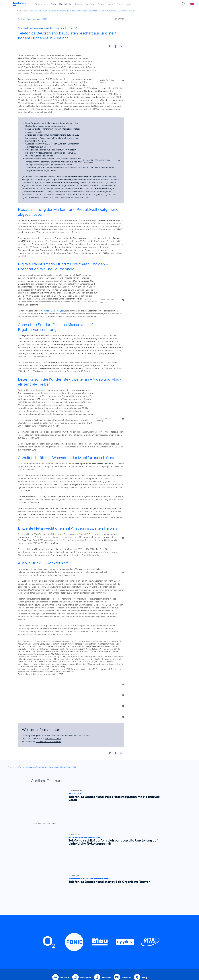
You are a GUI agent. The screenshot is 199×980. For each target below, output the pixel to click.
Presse (120, 4)
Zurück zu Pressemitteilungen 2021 (33, 19)
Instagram (86, 876)
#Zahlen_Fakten (66, 728)
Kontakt (124, 922)
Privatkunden (93, 914)
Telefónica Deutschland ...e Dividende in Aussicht (117, 11)
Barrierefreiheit (128, 943)
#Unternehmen (54, 728)
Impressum (126, 947)
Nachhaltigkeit (66, 4)
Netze (54, 4)
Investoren (90, 4)
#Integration (30, 728)
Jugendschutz (127, 939)
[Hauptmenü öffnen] (7, 4)
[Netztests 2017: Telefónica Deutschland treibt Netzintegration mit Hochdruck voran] (98, 757)
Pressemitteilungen (80, 11)
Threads (106, 876)
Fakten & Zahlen (53, 699)
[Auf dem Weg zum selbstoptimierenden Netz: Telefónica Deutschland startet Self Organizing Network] (98, 800)
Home (58, 914)
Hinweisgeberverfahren (132, 935)
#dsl (74, 728)
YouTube (126, 876)
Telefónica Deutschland (38, 11)
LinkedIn (65, 876)
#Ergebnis (21, 728)
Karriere (111, 4)
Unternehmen (42, 4)
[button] (110, 46)
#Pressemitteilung (42, 728)
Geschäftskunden (95, 918)
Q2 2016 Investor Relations (48, 702)
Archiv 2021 (93, 11)
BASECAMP (127, 914)
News (128, 4)
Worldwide (91, 922)
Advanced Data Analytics (53, 287)
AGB (123, 918)
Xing (144, 876)
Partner (101, 4)
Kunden (79, 4)
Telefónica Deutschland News (59, 11)
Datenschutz (127, 931)
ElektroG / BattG (129, 927)
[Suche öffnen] (184, 4)
